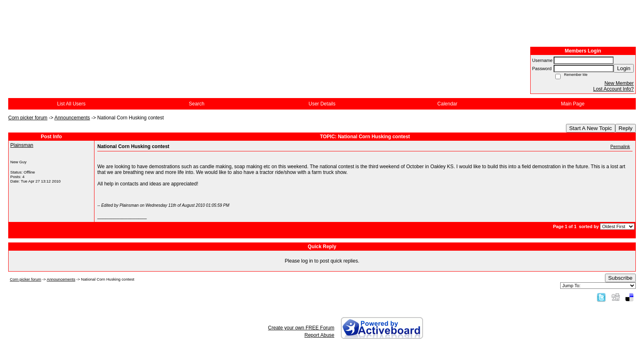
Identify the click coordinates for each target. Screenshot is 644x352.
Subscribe (620, 278)
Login (624, 68)
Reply (626, 128)
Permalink (620, 146)
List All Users (71, 104)
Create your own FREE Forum (301, 328)
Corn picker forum (28, 118)
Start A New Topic (591, 128)
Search (197, 104)
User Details (322, 104)
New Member (619, 83)
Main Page (573, 104)
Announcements (72, 118)
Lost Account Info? (613, 89)
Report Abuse (319, 335)
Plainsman (22, 145)
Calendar (447, 104)
